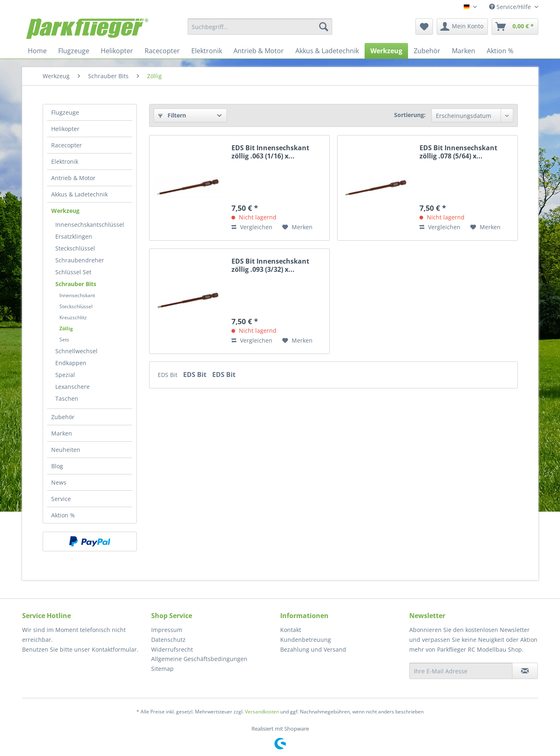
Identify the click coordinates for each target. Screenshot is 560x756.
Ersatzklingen (74, 236)
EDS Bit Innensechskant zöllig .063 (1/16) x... (270, 152)
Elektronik (65, 161)
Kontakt (291, 630)
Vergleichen (252, 227)
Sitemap (162, 669)
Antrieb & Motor (73, 178)
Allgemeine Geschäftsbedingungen (199, 659)
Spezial (65, 375)
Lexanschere (73, 387)
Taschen (67, 398)
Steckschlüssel (75, 248)
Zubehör (63, 417)
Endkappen (71, 363)
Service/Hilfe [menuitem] (511, 7)
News (59, 482)
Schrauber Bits (76, 284)
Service (61, 499)
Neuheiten (66, 450)
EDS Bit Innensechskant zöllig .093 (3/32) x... (270, 265)
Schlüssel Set (73, 272)
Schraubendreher (80, 260)
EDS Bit (168, 375)
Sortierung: (410, 115)
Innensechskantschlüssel (90, 225)
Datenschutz (168, 640)
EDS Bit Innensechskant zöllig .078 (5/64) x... (458, 152)
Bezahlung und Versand (313, 649)
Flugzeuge (65, 112)
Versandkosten (262, 712)
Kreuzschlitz (73, 317)
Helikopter (65, 129)
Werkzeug (65, 211)
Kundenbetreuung (306, 640)
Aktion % (63, 515)
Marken (62, 433)
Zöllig (66, 328)
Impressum (167, 630)
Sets (64, 340)
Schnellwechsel (76, 351)
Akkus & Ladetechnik (79, 194)
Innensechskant (77, 295)
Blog (57, 466)
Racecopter (67, 145)
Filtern (172, 115)
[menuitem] (260, 27)
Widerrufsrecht (172, 649)
